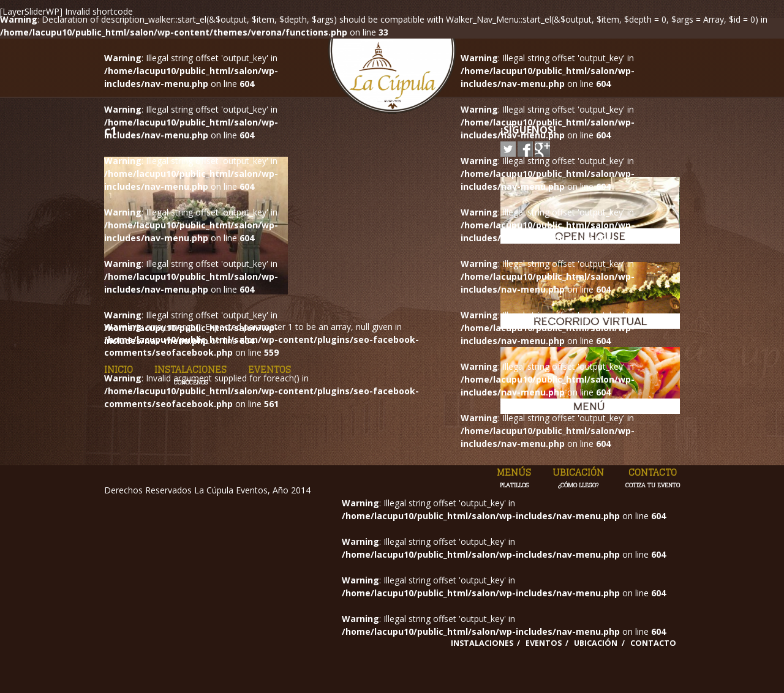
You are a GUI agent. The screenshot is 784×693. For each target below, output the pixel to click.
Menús (514, 478)
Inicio (119, 369)
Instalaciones (190, 375)
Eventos (269, 369)
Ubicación (578, 478)
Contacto (653, 478)
